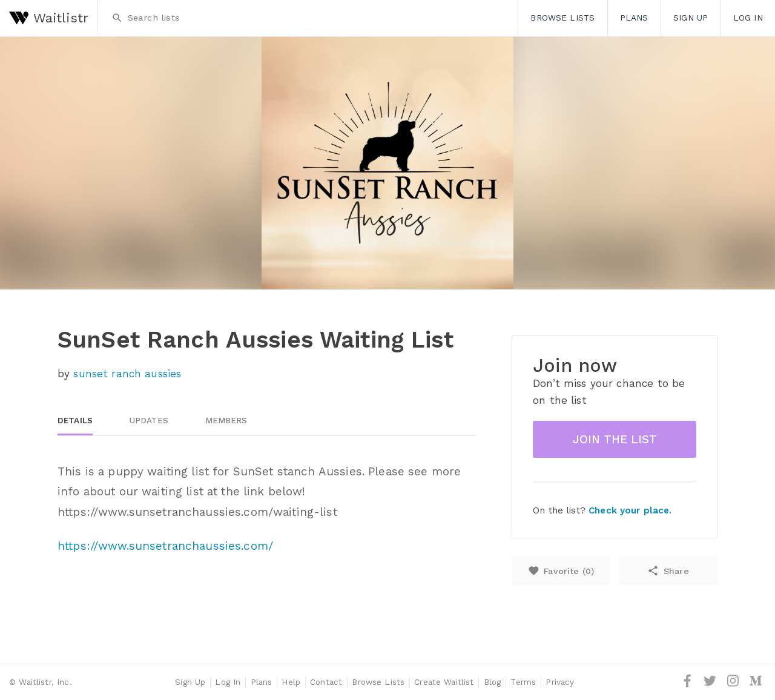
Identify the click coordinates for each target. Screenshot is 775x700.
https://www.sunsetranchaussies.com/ (165, 546)
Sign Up (691, 18)
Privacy (560, 682)
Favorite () (561, 571)
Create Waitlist (444, 682)
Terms (523, 682)
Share (668, 571)
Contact (326, 682)
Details (75, 421)
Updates (149, 421)
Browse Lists (562, 18)
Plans (634, 18)
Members (226, 421)
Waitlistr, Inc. (45, 682)
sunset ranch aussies (127, 374)
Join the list (615, 439)
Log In (748, 18)
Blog (493, 682)
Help (291, 682)
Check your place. (630, 510)
